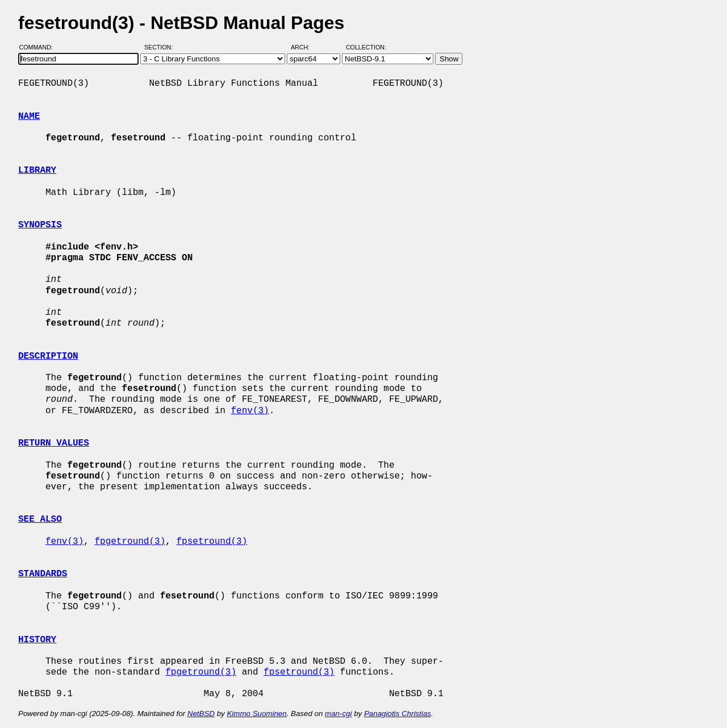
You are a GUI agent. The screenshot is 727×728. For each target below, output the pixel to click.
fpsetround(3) (212, 542)
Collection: (366, 47)
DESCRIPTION (48, 356)
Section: (161, 47)
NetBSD (201, 714)
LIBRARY (37, 170)
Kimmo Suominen (256, 714)
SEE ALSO (40, 519)
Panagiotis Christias (398, 714)
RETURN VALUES (54, 443)
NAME (29, 117)
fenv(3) (250, 411)
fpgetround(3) (130, 542)
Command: (39, 47)
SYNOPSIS (40, 225)
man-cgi (338, 714)
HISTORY (37, 640)
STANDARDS (43, 574)
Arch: (305, 47)
